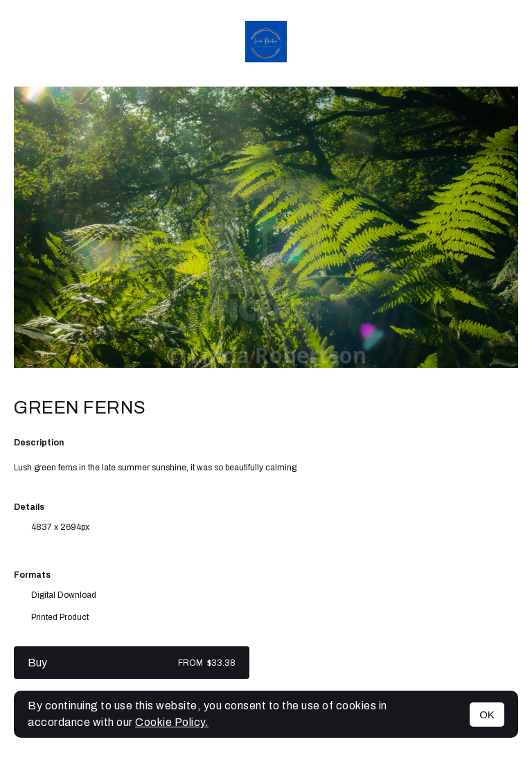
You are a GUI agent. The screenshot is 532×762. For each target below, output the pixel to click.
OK (487, 715)
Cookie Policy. (172, 722)
